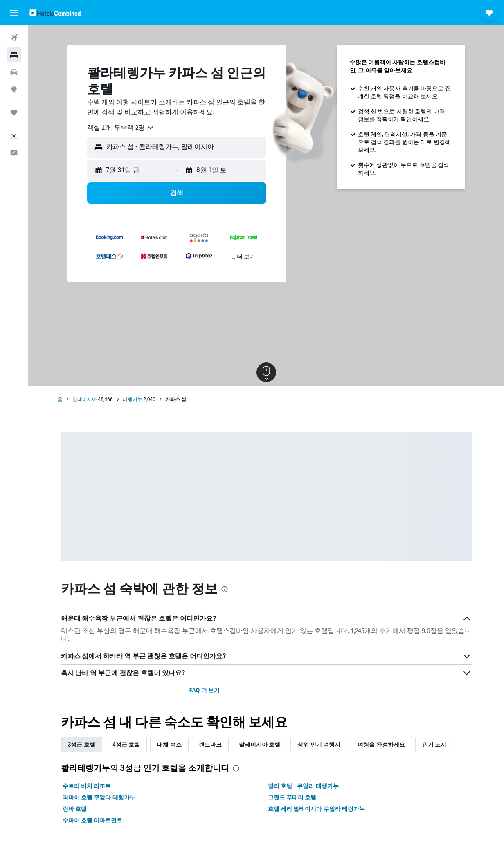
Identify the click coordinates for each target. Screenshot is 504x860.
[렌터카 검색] (14, 72)
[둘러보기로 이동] (14, 89)
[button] (14, 13)
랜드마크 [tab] (210, 745)
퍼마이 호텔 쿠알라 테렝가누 (99, 797)
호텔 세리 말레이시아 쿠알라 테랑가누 (317, 809)
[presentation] (225, 589)
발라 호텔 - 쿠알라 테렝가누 (303, 786)
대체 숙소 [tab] (169, 745)
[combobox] (121, 128)
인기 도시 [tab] (434, 745)
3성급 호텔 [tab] (82, 745)
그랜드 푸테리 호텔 (292, 797)
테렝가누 (133, 399)
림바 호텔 (75, 809)
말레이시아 (85, 399)
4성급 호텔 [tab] (126, 745)
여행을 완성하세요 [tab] (381, 745)
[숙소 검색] (14, 55)
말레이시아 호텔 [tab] (260, 745)
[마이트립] (14, 113)
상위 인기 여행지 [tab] (319, 745)
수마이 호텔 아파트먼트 (93, 820)
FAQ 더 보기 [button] (205, 690)
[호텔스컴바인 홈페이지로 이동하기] (55, 12)
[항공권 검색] (14, 38)
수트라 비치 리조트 (87, 786)
